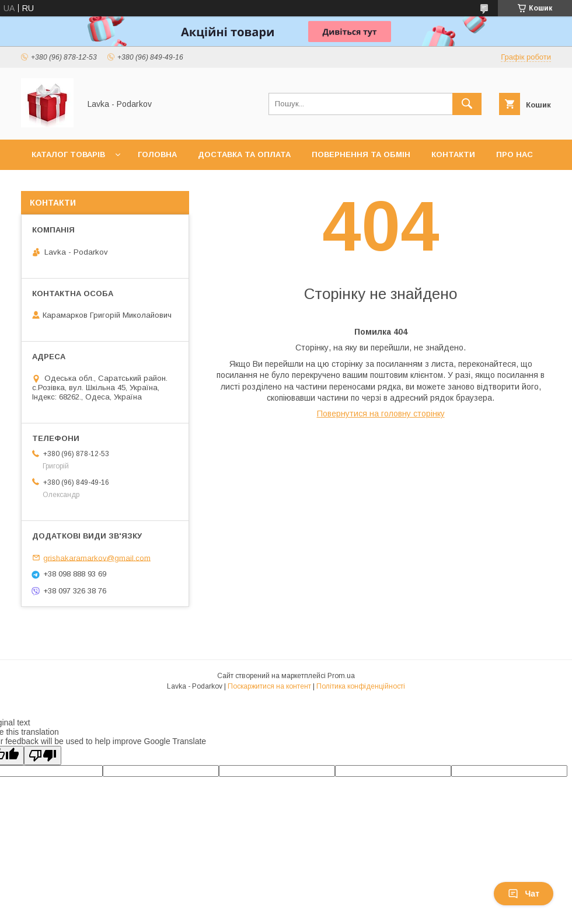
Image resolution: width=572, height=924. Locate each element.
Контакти (453, 154)
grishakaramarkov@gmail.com (97, 557)
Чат (524, 894)
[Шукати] (467, 104)
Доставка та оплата (244, 154)
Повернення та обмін (361, 154)
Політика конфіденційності (361, 686)
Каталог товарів (68, 154)
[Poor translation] (43, 755)
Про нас (515, 154)
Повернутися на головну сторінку (381, 414)
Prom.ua (341, 676)
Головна (157, 154)
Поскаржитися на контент (269, 686)
